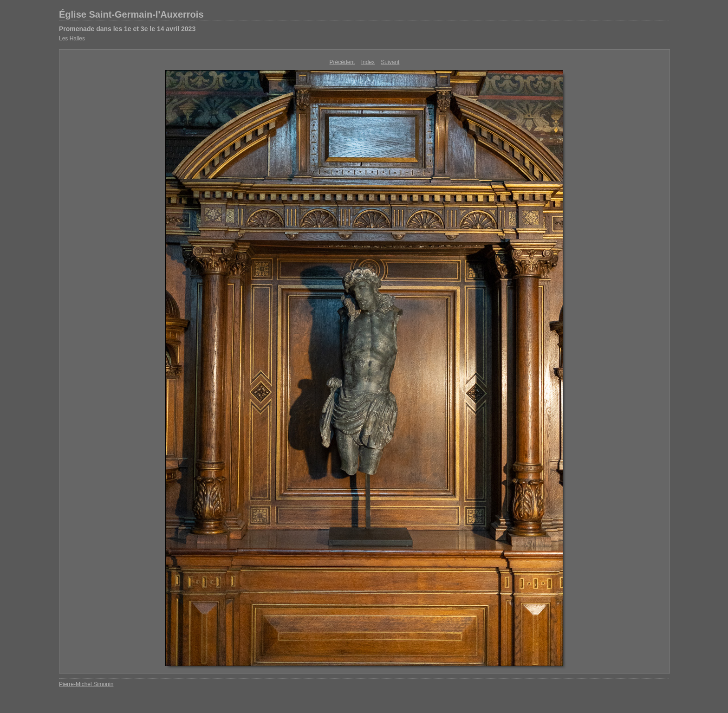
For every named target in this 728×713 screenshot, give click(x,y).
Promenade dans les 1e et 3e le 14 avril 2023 (127, 29)
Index (368, 62)
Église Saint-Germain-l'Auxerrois (131, 14)
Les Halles (72, 39)
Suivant (390, 62)
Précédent (342, 62)
